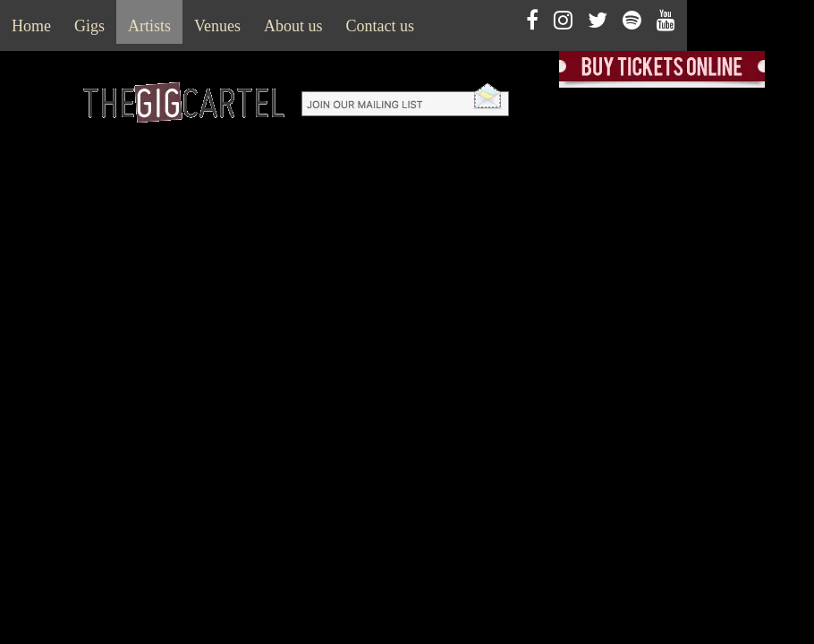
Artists (149, 26)
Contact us (381, 26)
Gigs (89, 26)
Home (31, 26)
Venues (217, 26)
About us (293, 26)
